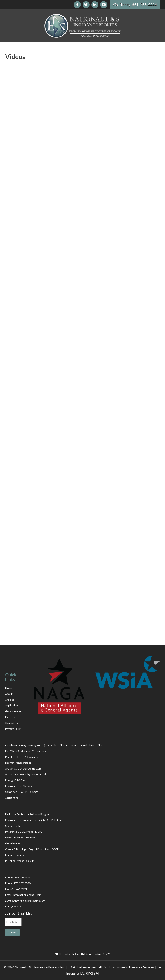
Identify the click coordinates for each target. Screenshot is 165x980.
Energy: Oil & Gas (15, 780)
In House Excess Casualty (20, 861)
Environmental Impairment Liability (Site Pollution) (34, 820)
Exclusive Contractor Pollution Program (28, 814)
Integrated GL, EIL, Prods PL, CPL (24, 832)
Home (9, 688)
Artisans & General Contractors (23, 769)
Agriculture (12, 798)
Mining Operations (16, 855)
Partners (10, 717)
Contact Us (11, 723)
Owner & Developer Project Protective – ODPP (32, 849)
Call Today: (135, 5)
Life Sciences (13, 843)
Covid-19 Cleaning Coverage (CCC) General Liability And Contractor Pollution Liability (54, 745)
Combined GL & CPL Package (22, 792)
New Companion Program (20, 837)
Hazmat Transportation (18, 763)
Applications (12, 705)
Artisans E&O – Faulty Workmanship (26, 774)
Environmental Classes (18, 786)
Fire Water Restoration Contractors (25, 751)
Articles (10, 700)
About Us (10, 694)
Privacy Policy (13, 729)
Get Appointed (13, 711)
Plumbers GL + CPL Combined (22, 757)
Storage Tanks (13, 826)
